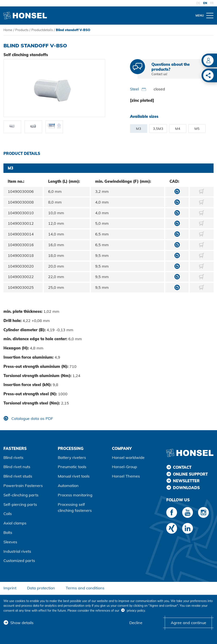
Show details (22, 623)
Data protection (41, 588)
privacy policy (136, 611)
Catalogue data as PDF (32, 419)
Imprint (10, 588)
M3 (139, 129)
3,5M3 (158, 129)
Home (8, 30)
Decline (136, 623)
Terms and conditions (85, 588)
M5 (197, 129)
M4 (178, 129)
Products (22, 30)
